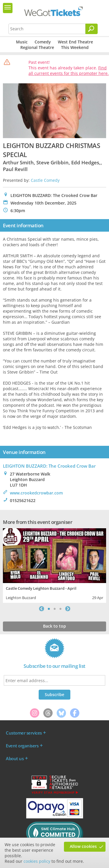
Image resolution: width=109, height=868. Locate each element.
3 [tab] (60, 609)
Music (22, 42)
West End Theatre (75, 42)
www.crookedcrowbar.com (36, 493)
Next (68, 609)
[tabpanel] (54, 565)
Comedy (43, 42)
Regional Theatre (37, 47)
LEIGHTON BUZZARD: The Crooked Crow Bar (49, 466)
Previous (42, 609)
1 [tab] (49, 609)
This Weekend (75, 47)
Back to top (54, 626)
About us (15, 758)
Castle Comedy (45, 180)
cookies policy (37, 861)
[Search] (92, 29)
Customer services (24, 733)
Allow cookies (83, 846)
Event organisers (22, 746)
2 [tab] (55, 609)
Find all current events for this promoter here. (69, 71)
